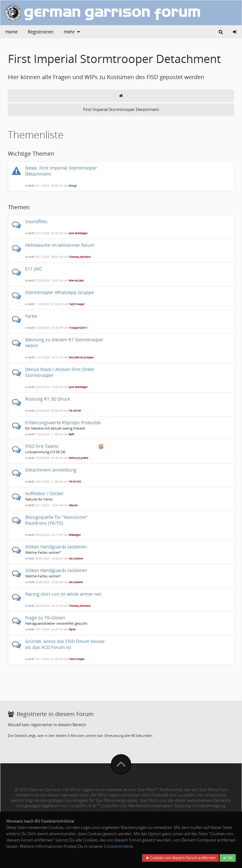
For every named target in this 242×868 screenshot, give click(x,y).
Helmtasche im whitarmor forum (60, 245)
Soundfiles (36, 221)
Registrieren (41, 32)
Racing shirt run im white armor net (63, 594)
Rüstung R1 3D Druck (48, 399)
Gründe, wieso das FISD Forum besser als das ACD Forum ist (65, 644)
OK (228, 858)
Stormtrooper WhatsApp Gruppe (60, 292)
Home (12, 32)
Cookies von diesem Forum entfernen (180, 858)
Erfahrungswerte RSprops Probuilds (63, 422)
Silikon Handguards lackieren (56, 547)
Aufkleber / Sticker (45, 493)
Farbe (31, 316)
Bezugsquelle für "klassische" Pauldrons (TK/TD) (56, 520)
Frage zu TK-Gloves (45, 618)
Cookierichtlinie (118, 846)
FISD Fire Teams (42, 446)
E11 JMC (34, 269)
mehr (72, 32)
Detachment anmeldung (51, 470)
